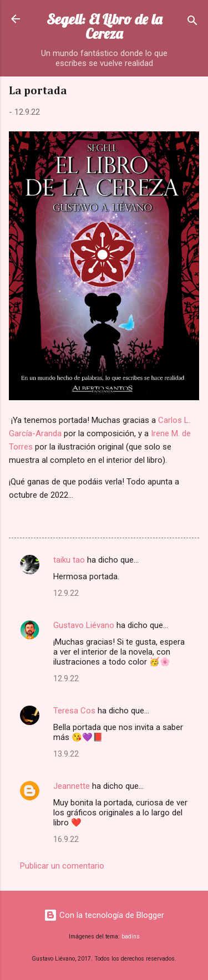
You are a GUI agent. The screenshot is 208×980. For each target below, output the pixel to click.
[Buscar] (192, 22)
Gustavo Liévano (84, 625)
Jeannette (72, 786)
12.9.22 (66, 593)
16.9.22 (66, 839)
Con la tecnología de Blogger (104, 915)
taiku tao (69, 560)
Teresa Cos (74, 711)
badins (131, 936)
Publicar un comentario (62, 866)
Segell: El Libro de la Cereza (104, 26)
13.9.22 (66, 754)
